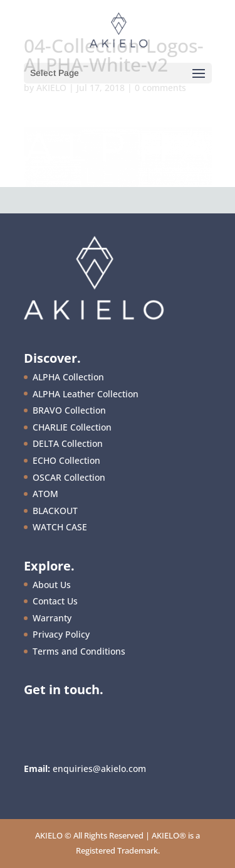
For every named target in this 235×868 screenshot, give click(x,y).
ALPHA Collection (68, 377)
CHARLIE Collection (72, 427)
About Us (52, 585)
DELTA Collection (68, 443)
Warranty (52, 618)
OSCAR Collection (69, 477)
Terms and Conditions (79, 651)
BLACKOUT (55, 511)
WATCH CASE (60, 527)
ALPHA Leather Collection (86, 394)
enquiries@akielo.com (99, 769)
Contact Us (55, 601)
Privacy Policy (61, 634)
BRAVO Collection (69, 410)
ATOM (45, 494)
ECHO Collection (66, 460)
